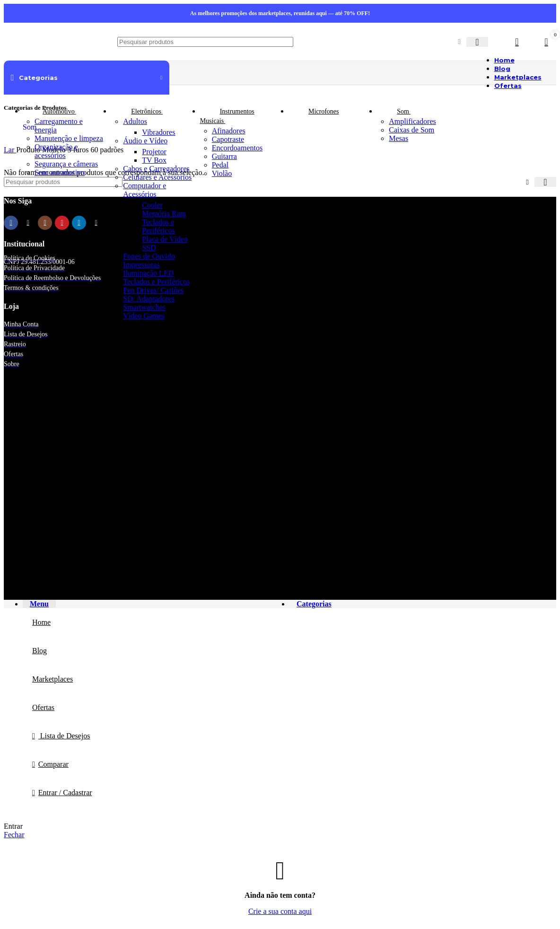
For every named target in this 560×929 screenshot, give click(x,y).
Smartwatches (144, 307)
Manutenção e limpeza (69, 138)
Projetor (154, 152)
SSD (149, 248)
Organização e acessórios (56, 151)
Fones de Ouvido (149, 256)
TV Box (154, 160)
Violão (222, 173)
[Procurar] (205, 42)
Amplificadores (412, 121)
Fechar (14, 835)
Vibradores (158, 132)
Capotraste (228, 139)
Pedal (220, 165)
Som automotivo (60, 172)
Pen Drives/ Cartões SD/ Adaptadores (153, 294)
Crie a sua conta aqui (280, 911)
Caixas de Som (411, 130)
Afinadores (229, 131)
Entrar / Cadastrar (65, 793)
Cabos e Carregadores (156, 169)
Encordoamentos (237, 148)
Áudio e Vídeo (145, 141)
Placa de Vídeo (165, 239)
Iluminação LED (148, 273)
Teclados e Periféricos (158, 226)
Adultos (135, 121)
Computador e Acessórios (144, 190)
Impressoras (141, 265)
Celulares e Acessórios (157, 177)
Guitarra (224, 156)
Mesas (398, 138)
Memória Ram (164, 214)
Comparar (53, 764)
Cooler (152, 205)
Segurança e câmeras (66, 164)
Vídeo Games (144, 316)
